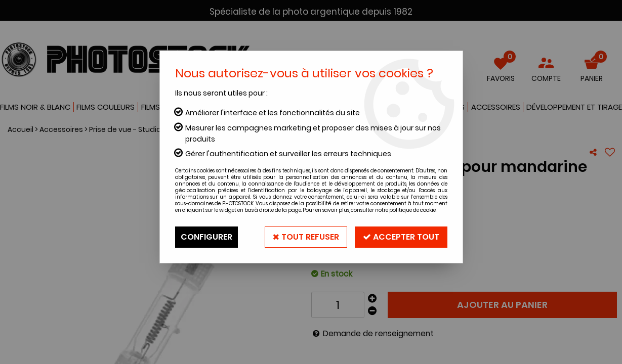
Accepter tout (401, 237)
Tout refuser (306, 237)
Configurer (206, 237)
